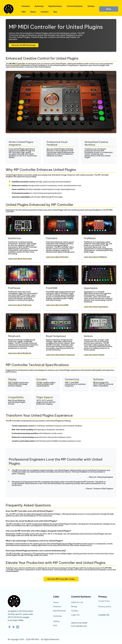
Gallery (90, 6)
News (33, 12)
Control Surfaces (74, 6)
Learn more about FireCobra (57, 257)
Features (25, 6)
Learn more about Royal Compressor (60, 355)
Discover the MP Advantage (24, 45)
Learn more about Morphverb (20, 353)
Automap (39, 6)
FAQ (23, 12)
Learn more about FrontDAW (57, 305)
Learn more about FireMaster (95, 257)
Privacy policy (105, 606)
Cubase (75, 611)
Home (56, 602)
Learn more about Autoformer (20, 259)
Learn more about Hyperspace (96, 307)
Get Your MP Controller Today (61, 579)
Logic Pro (75, 615)
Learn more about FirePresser (20, 305)
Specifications (55, 6)
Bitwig (74, 606)
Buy (55, 12)
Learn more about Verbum (94, 355)
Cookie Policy (104, 601)
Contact (44, 12)
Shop (109, 9)
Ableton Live (77, 602)
